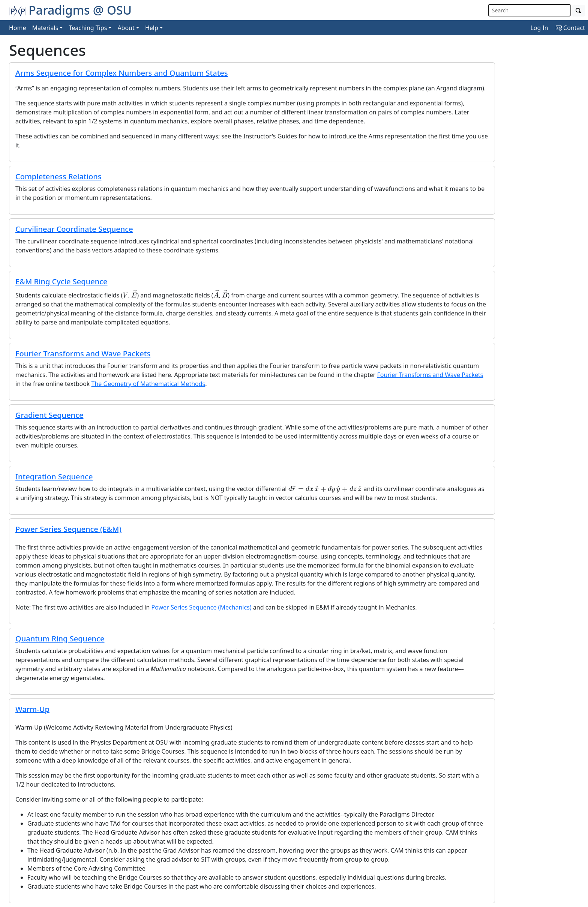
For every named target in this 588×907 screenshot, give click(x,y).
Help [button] (152, 28)
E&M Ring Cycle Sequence (61, 282)
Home (18, 28)
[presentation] (125, 295)
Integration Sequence (54, 477)
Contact (570, 28)
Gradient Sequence (49, 415)
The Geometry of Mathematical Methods (148, 384)
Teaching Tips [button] (88, 28)
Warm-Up (32, 709)
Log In (539, 28)
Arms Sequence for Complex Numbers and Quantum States (122, 73)
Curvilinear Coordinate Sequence (74, 229)
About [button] (126, 28)
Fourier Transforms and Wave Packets (83, 354)
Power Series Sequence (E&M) (68, 529)
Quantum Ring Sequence (60, 639)
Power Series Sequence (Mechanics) (201, 607)
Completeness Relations (58, 176)
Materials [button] (45, 28)
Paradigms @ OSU (70, 10)
